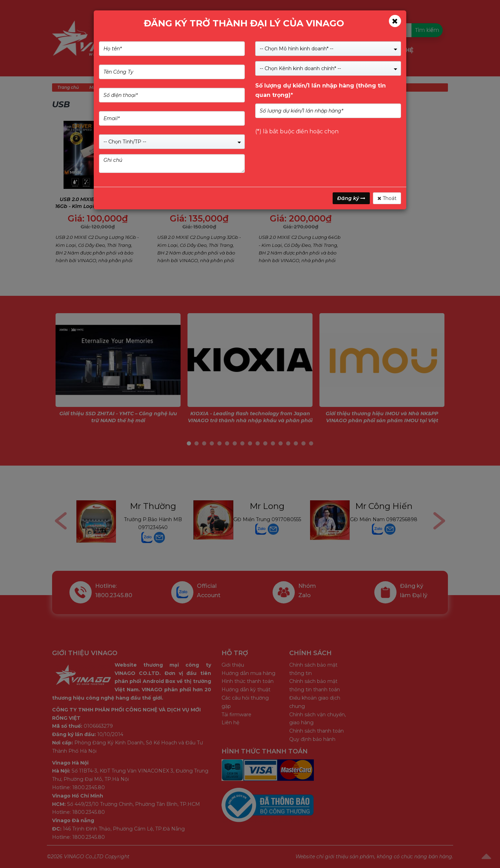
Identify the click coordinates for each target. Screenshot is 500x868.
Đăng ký (351, 198)
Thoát (387, 198)
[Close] (395, 21)
